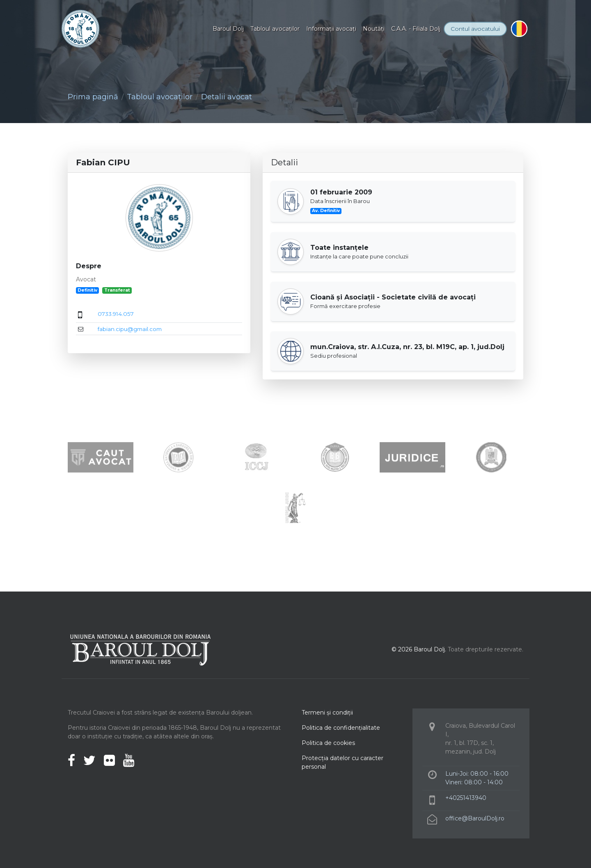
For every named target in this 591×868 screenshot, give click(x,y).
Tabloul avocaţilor (275, 29)
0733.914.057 (116, 314)
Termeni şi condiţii (327, 713)
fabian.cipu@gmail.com (130, 329)
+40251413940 (466, 798)
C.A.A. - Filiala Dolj (416, 29)
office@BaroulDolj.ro (475, 818)
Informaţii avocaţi (331, 29)
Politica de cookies (328, 743)
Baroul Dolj (228, 29)
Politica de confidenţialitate (341, 728)
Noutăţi (374, 29)
